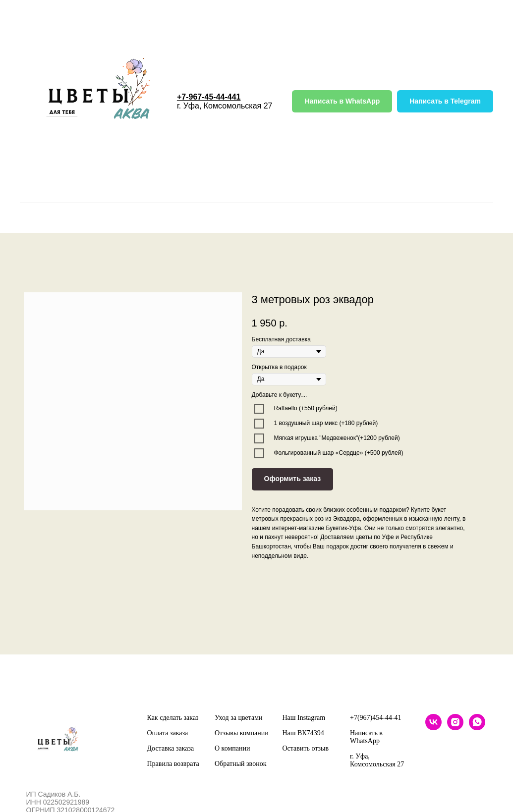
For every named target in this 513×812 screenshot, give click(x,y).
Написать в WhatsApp (366, 737)
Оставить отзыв (306, 748)
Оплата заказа (168, 733)
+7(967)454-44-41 (376, 718)
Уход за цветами (239, 718)
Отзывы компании (242, 733)
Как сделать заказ (173, 718)
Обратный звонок (240, 764)
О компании (232, 748)
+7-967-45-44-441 (209, 97)
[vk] (433, 728)
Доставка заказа (171, 748)
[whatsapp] (477, 728)
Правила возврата (173, 764)
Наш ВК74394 (303, 733)
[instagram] (455, 728)
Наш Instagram (304, 718)
